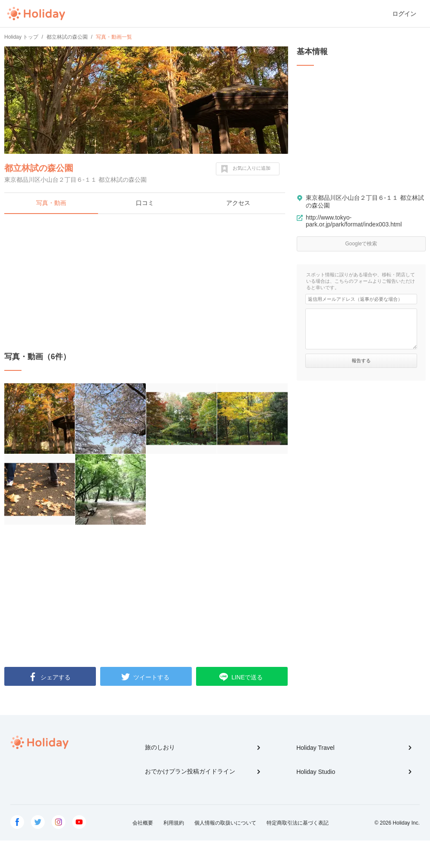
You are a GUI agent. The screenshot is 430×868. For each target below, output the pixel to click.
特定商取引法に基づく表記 (298, 823)
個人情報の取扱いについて (225, 823)
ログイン (404, 14)
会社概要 (143, 823)
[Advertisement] (146, 283)
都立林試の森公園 (39, 168)
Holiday (36, 14)
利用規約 (174, 823)
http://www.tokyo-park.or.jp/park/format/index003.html (354, 221)
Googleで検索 (361, 244)
